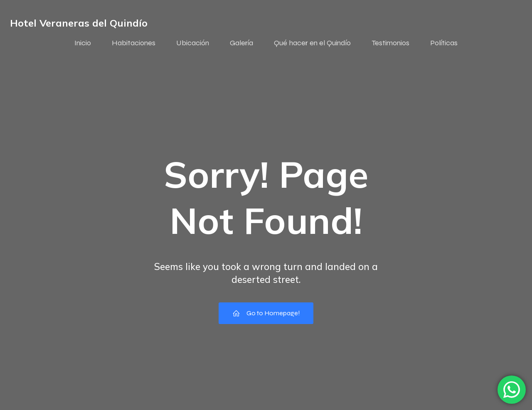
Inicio (83, 43)
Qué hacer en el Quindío (312, 43)
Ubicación (193, 43)
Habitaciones (134, 43)
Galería (241, 43)
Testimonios (390, 43)
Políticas (444, 43)
